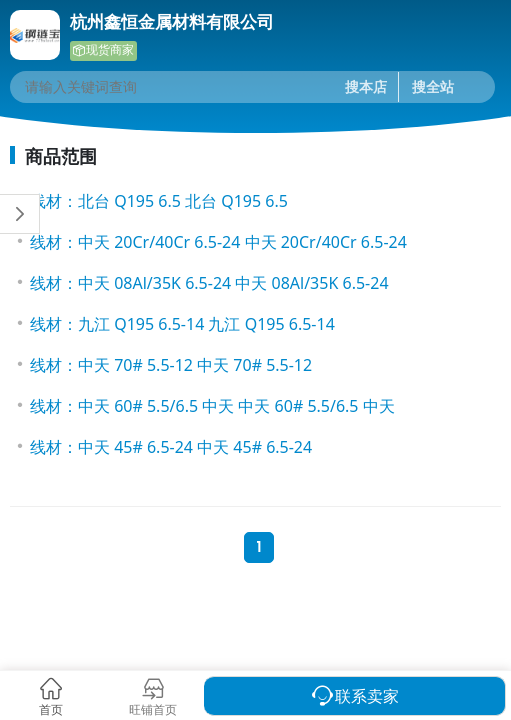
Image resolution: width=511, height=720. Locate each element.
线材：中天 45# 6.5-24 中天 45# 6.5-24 (171, 447)
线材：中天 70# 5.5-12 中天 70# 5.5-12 (171, 365)
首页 (51, 709)
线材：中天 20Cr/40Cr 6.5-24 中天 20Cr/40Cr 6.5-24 (218, 242)
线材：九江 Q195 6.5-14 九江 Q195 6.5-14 (182, 324)
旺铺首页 (153, 709)
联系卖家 (367, 696)
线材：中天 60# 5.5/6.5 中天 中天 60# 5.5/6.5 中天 (212, 406)
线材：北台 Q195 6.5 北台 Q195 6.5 (159, 201)
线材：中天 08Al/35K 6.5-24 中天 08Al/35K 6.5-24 (209, 283)
